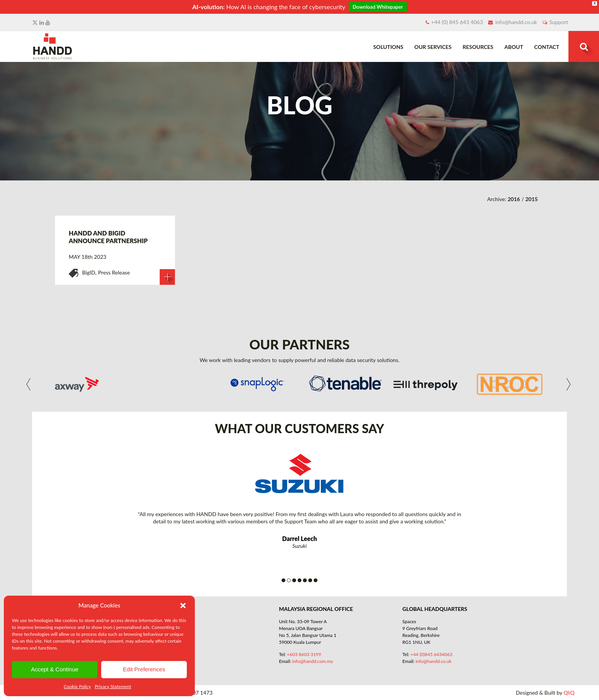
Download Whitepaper (378, 7)
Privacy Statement (113, 686)
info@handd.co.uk (516, 22)
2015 (531, 199)
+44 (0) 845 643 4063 (457, 22)
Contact (547, 47)
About (514, 47)
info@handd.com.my (313, 661)
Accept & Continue (55, 669)
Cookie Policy (77, 686)
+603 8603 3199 (304, 654)
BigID (89, 272)
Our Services (433, 47)
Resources (478, 47)
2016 (514, 199)
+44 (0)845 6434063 (431, 654)
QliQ (569, 693)
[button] (183, 606)
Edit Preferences (144, 669)
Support (559, 22)
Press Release (114, 272)
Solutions (388, 47)
